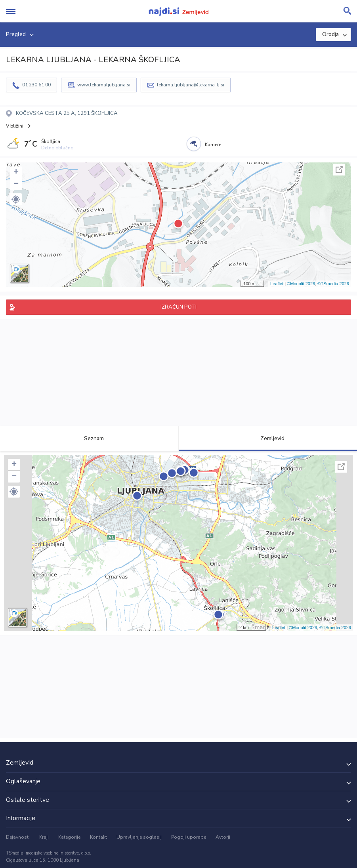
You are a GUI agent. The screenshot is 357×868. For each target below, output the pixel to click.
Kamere (213, 145)
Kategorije (69, 837)
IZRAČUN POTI (178, 307)
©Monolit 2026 (301, 284)
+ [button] (16, 172)
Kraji (44, 837)
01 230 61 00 (36, 85)
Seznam (89, 438)
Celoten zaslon (339, 170)
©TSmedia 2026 (333, 284)
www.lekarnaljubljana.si (104, 85)
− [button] (16, 184)
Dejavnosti (18, 837)
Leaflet (277, 284)
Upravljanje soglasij (139, 837)
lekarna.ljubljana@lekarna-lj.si (191, 85)
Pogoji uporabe (189, 837)
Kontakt (98, 837)
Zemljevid (268, 438)
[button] (16, 199)
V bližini (15, 126)
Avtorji (223, 837)
